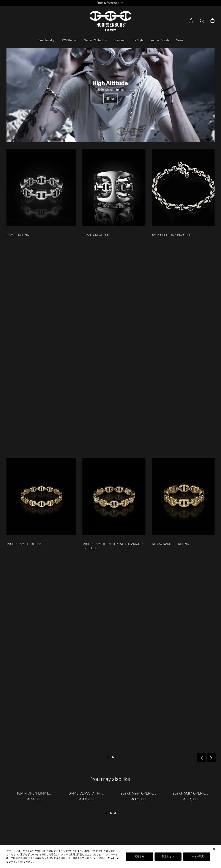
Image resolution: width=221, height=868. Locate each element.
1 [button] (108, 757)
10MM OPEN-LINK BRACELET (37, 793)
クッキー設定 (197, 858)
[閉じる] (214, 851)
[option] (110, 3)
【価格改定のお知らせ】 (111, 3)
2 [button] (113, 757)
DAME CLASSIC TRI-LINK (89, 793)
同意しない (168, 858)
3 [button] (115, 813)
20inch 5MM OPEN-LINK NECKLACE (193, 793)
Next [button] (211, 758)
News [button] (180, 40)
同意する (139, 858)
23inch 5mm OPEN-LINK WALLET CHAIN (141, 793)
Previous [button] (202, 758)
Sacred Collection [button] (96, 40)
